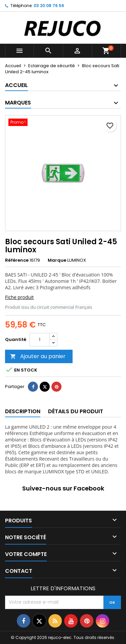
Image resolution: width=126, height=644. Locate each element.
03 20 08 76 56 (49, 6)
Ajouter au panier (38, 356)
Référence (17, 260)
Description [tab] (23, 411)
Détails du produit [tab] (76, 411)
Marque (57, 260)
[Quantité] (40, 340)
